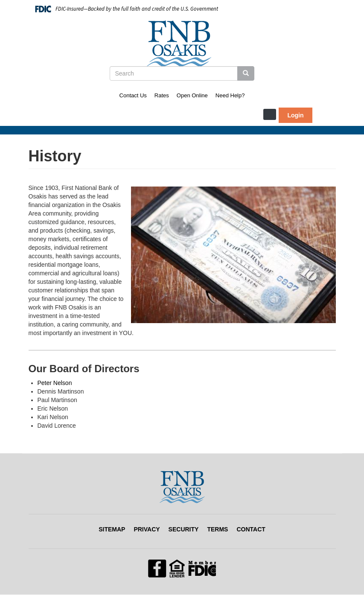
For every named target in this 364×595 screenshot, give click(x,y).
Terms (217, 529)
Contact (251, 529)
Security (184, 529)
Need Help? (230, 95)
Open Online (192, 95)
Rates (162, 95)
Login (295, 115)
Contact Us (133, 95)
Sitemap (112, 529)
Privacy (147, 529)
